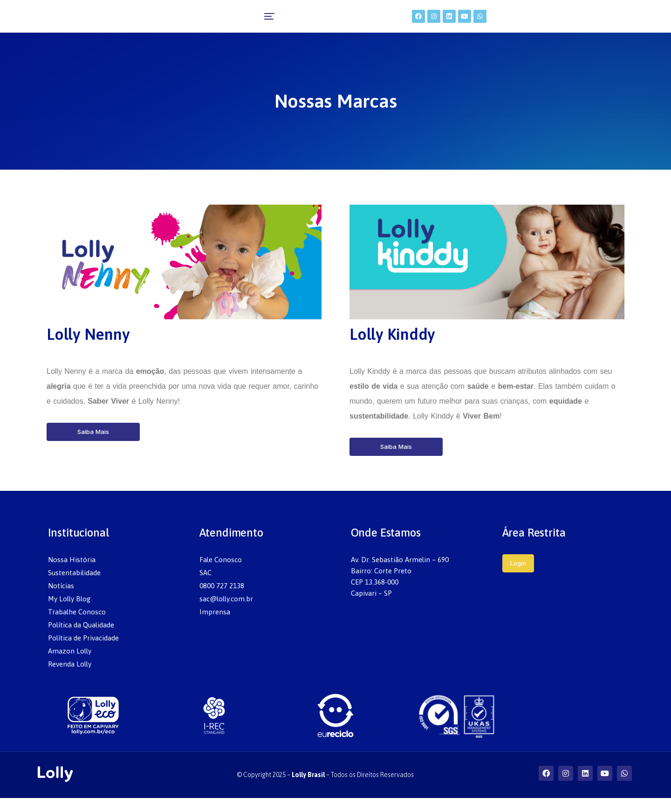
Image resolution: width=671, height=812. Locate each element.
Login (518, 577)
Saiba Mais (93, 446)
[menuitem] (202, 23)
